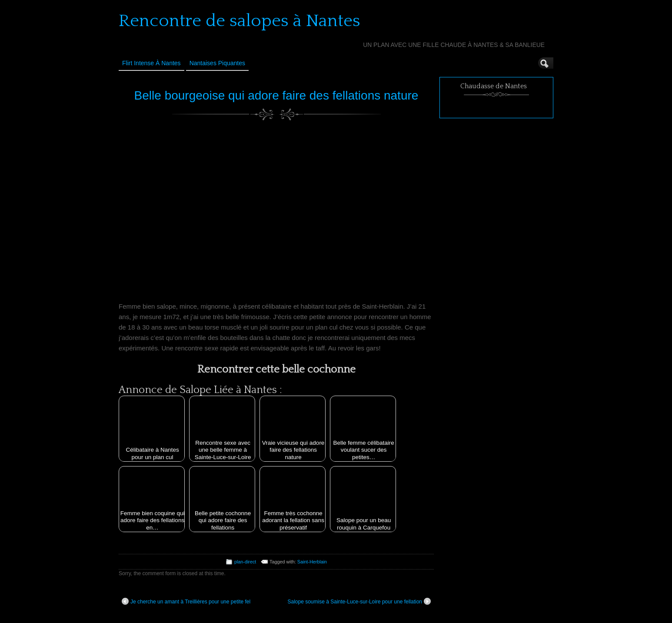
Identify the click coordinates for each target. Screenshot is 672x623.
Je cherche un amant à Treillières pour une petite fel (186, 601)
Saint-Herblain (312, 562)
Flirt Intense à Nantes (151, 63)
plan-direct (245, 562)
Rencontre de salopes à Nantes (240, 21)
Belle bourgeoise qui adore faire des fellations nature (276, 95)
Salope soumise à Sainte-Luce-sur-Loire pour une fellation (359, 601)
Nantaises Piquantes (217, 63)
